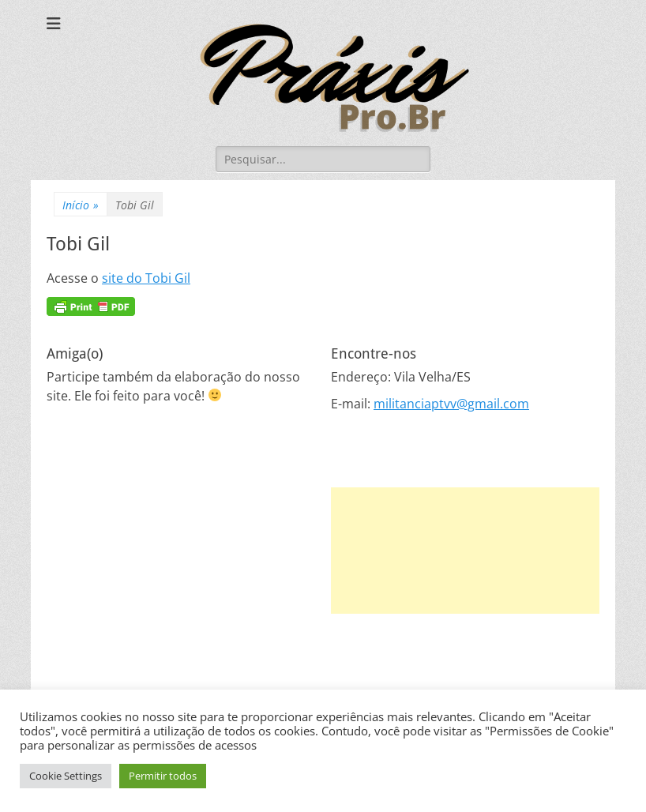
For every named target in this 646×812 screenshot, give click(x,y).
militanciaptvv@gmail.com (451, 404)
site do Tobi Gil (146, 278)
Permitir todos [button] (163, 776)
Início (81, 205)
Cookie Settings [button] (66, 776)
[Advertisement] (465, 551)
